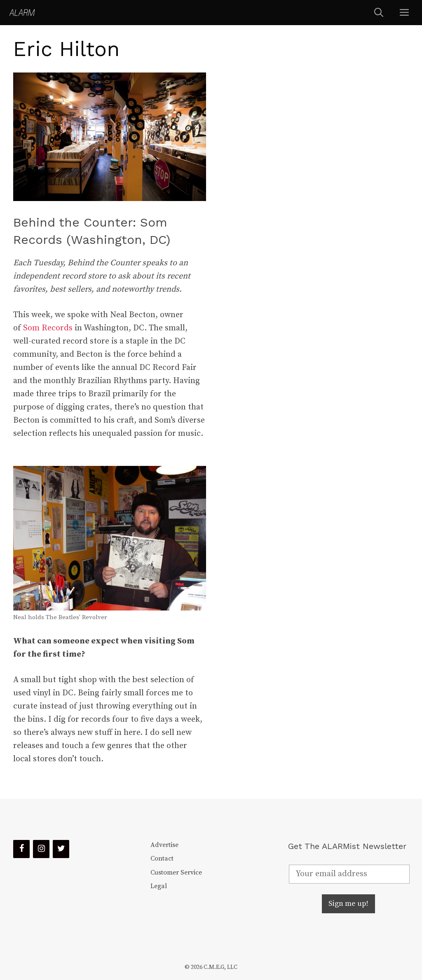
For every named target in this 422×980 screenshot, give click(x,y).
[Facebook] (21, 849)
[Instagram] (41, 849)
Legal (159, 886)
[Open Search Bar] (379, 13)
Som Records (48, 328)
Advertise (164, 845)
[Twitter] (61, 849)
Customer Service (176, 872)
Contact (162, 858)
